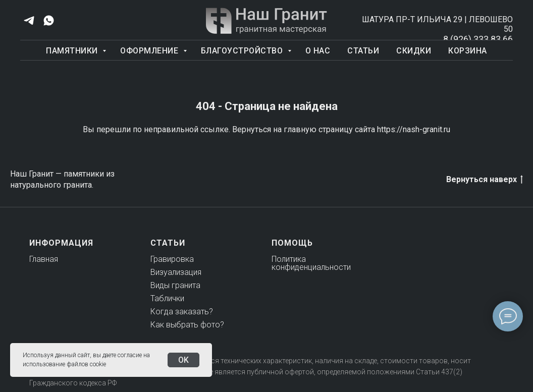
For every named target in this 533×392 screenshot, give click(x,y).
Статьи (363, 51)
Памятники (73, 51)
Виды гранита (175, 285)
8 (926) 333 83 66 (478, 39)
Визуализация (176, 272)
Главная (44, 259)
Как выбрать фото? (187, 325)
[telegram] (29, 20)
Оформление (150, 51)
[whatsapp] (49, 20)
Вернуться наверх (485, 180)
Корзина (468, 51)
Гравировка (172, 259)
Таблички (167, 298)
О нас (318, 51)
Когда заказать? (182, 312)
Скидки (414, 51)
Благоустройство (243, 51)
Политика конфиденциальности (311, 263)
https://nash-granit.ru (414, 129)
